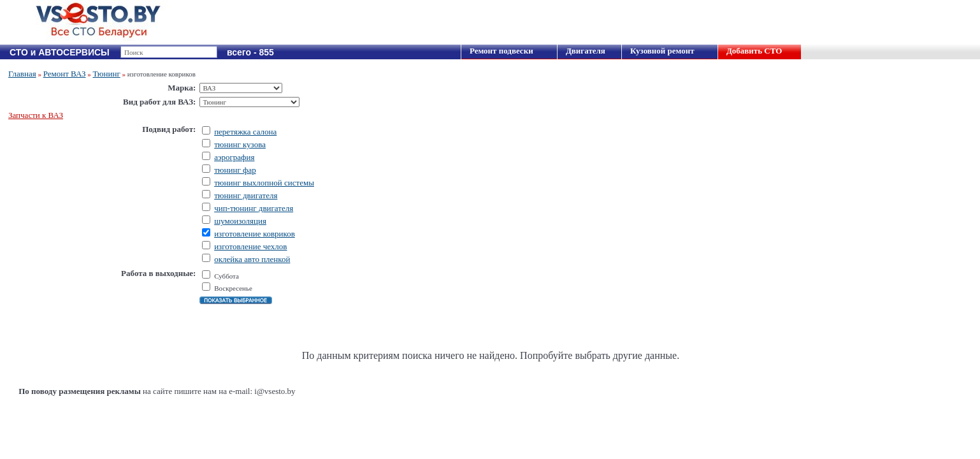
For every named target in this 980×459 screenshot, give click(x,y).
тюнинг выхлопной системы (264, 183)
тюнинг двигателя (246, 195)
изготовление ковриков (255, 234)
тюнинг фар (235, 170)
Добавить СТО (754, 51)
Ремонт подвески (501, 51)
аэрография (234, 157)
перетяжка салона (245, 132)
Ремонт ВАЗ (65, 74)
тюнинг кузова (240, 144)
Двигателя (586, 51)
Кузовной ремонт (662, 51)
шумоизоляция (240, 221)
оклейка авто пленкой (252, 259)
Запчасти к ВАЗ (36, 115)
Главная (22, 74)
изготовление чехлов (250, 246)
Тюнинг (107, 74)
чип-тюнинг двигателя (254, 208)
